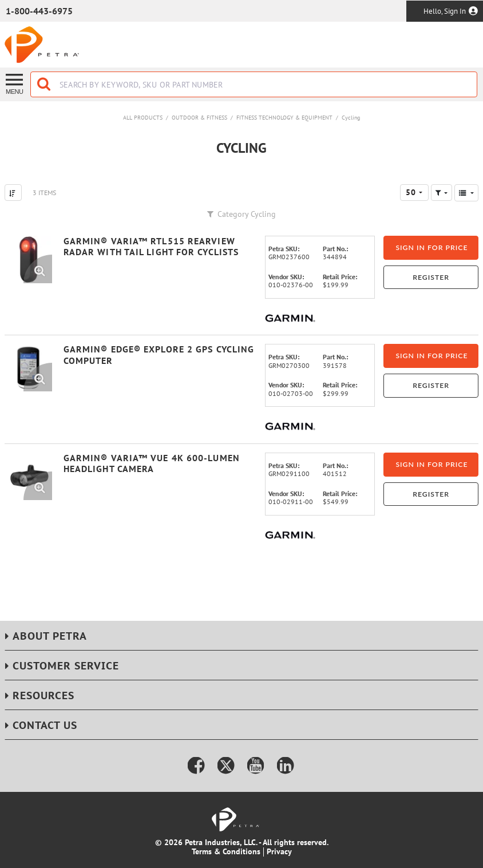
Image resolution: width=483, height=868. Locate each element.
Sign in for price (431, 247)
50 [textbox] (411, 192)
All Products (143, 118)
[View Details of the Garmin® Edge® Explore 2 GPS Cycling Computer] (28, 368)
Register (431, 277)
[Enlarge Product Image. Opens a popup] (38, 269)
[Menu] (15, 83)
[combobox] (254, 84)
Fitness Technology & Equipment (284, 118)
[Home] (42, 45)
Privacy (279, 851)
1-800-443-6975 (39, 11)
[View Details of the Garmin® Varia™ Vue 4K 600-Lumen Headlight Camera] (28, 476)
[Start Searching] (45, 84)
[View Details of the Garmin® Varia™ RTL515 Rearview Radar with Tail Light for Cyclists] (28, 259)
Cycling (351, 118)
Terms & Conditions (226, 851)
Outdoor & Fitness (199, 118)
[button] (442, 193)
